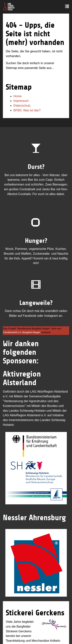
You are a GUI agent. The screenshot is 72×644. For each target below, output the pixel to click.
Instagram (51, 316)
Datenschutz (22, 106)
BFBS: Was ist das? (27, 110)
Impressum (21, 101)
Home (18, 96)
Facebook (30, 316)
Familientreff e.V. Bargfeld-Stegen (22, 332)
